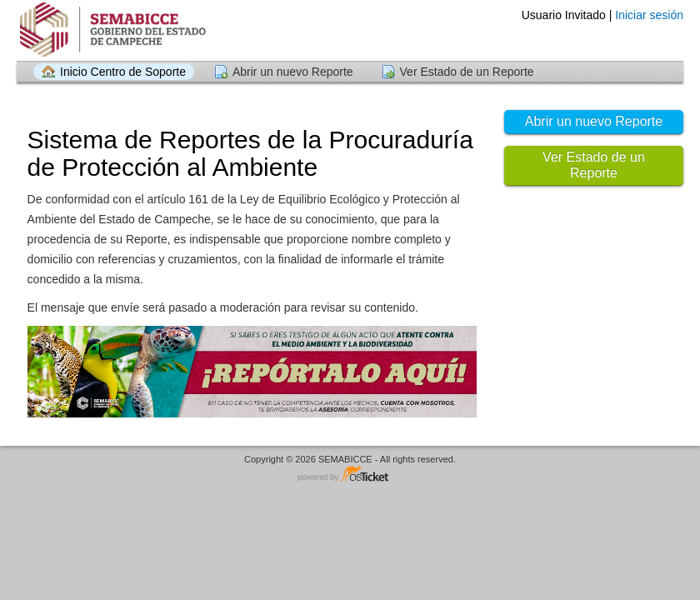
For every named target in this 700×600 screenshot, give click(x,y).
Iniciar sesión (649, 15)
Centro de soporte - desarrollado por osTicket (350, 475)
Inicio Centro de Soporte (123, 72)
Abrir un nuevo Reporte (293, 72)
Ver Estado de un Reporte (467, 72)
